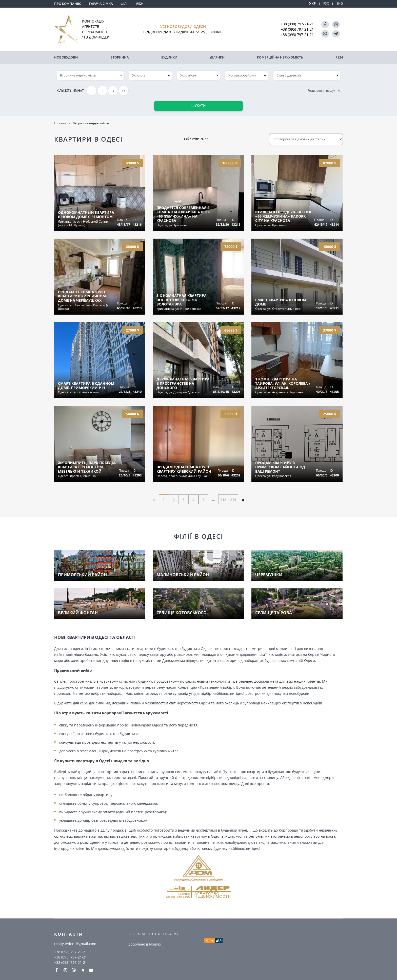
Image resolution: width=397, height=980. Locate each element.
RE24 (140, 4)
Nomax (155, 944)
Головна (60, 122)
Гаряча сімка (101, 4)
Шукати (199, 105)
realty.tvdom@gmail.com (75, 944)
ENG (340, 3)
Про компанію (68, 4)
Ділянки (217, 57)
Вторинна (120, 57)
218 (224, 499)
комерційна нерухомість (280, 57)
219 (234, 499)
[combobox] (150, 75)
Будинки (169, 57)
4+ (124, 90)
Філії (125, 4)
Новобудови (66, 57)
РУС (326, 3)
